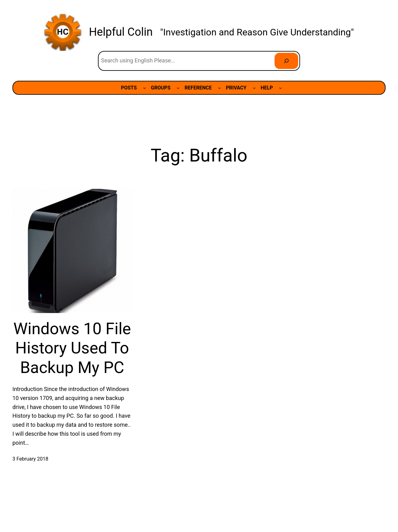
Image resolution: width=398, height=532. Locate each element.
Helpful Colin (121, 32)
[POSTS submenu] (145, 88)
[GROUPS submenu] (178, 88)
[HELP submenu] (280, 88)
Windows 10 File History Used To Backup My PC (72, 348)
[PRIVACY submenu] (254, 88)
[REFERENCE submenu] (220, 88)
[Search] (286, 61)
